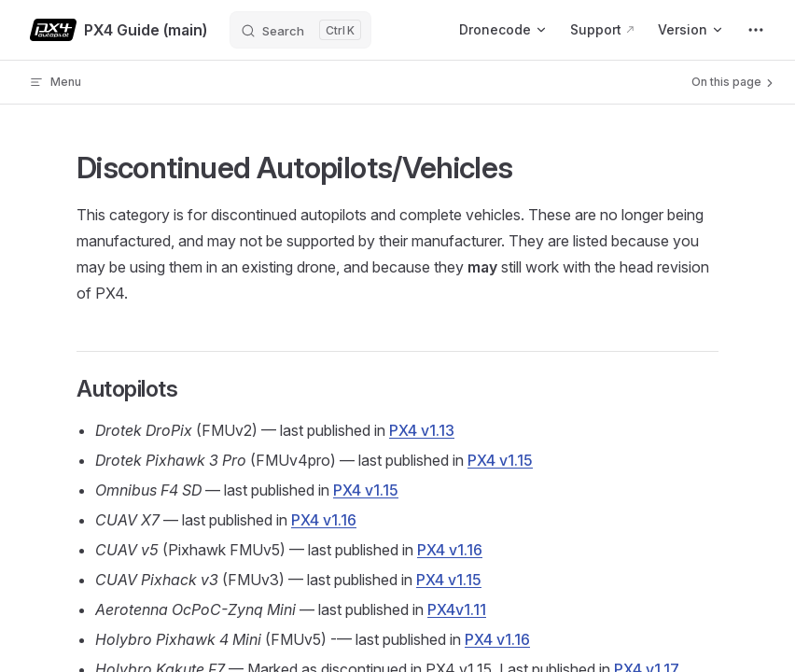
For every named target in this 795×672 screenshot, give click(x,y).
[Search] (300, 30)
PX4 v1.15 (500, 460)
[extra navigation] (756, 30)
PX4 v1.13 (422, 430)
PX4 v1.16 (324, 520)
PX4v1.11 (457, 609)
